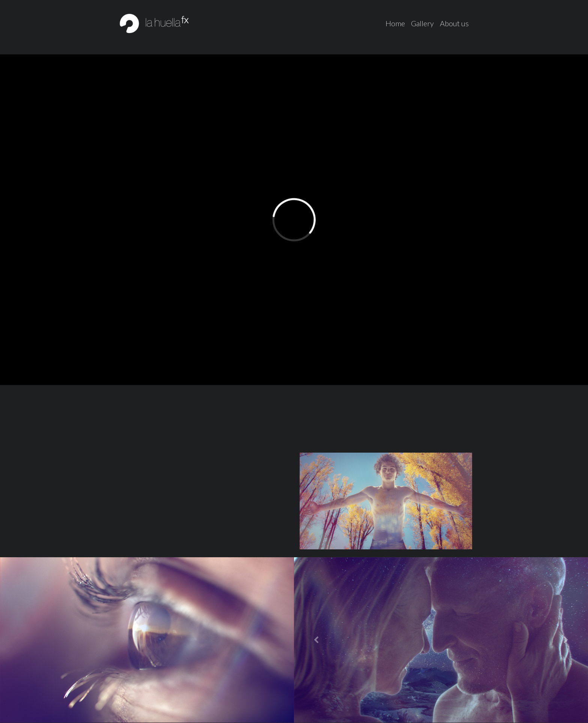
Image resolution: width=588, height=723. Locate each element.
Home (395, 23)
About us (454, 23)
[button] (316, 640)
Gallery (422, 23)
